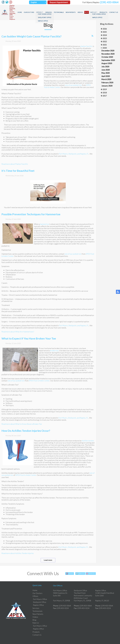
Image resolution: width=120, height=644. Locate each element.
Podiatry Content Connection (46, 639)
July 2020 (105, 61)
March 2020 (106, 73)
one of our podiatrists (73, 84)
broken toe (54, 349)
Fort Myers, (64, 152)
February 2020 (107, 77)
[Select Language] (38, 2)
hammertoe (45, 223)
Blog (90, 9)
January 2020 (107, 80)
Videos (84, 9)
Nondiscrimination (108, 639)
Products (105, 9)
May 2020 (106, 67)
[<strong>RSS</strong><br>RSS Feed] (92, 34)
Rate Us (95, 9)
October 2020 (107, 51)
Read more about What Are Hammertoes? (18, 330)
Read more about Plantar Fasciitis (15, 163)
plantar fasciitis (86, 45)
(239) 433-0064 (109, 2)
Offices (47, 9)
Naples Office (38, 599)
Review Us (92, 567)
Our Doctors (38, 9)
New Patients (76, 9)
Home (30, 9)
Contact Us (114, 9)
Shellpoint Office (40, 596)
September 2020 (108, 54)
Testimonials (65, 9)
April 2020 (106, 70)
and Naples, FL (83, 152)
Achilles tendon (88, 439)
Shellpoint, (73, 152)
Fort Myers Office (40, 593)
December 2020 (108, 45)
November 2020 (108, 48)
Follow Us (81, 567)
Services (56, 9)
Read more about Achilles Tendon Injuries (18, 552)
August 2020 (107, 57)
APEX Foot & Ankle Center (39, 379)
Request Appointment (59, 2)
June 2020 (106, 64)
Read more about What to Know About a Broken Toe (22, 422)
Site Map (99, 639)
